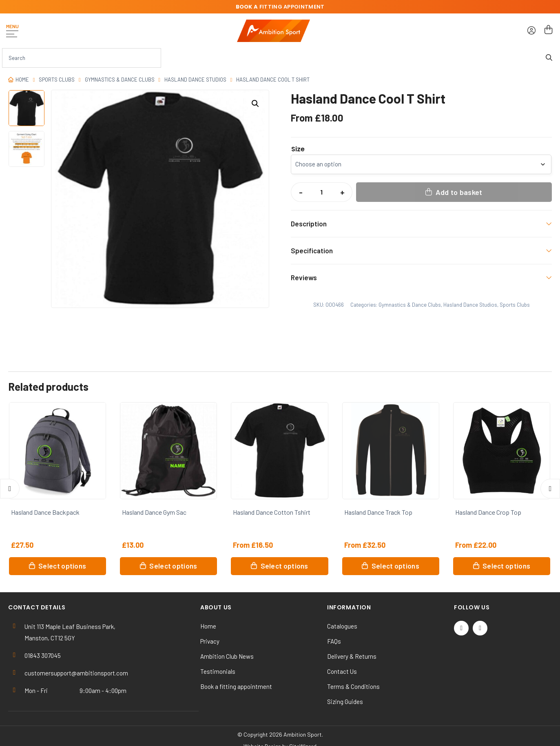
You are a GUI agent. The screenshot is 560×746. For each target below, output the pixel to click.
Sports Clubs (57, 80)
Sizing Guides (345, 702)
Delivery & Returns (352, 656)
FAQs (334, 641)
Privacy (210, 641)
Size (298, 149)
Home (22, 80)
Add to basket (459, 192)
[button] (255, 104)
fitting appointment (280, 7)
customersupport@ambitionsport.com (76, 673)
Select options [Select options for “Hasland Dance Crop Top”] (506, 566)
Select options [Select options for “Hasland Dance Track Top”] (395, 566)
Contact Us (342, 671)
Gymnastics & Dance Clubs (120, 80)
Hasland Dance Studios (195, 80)
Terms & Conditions (353, 686)
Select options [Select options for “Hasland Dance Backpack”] (62, 566)
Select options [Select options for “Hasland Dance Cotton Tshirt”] (284, 566)
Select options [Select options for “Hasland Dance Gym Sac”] (173, 566)
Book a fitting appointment (236, 686)
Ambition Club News (227, 656)
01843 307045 (43, 655)
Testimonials (218, 671)
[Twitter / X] (461, 628)
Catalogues (342, 626)
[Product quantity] (321, 192)
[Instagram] (480, 628)
